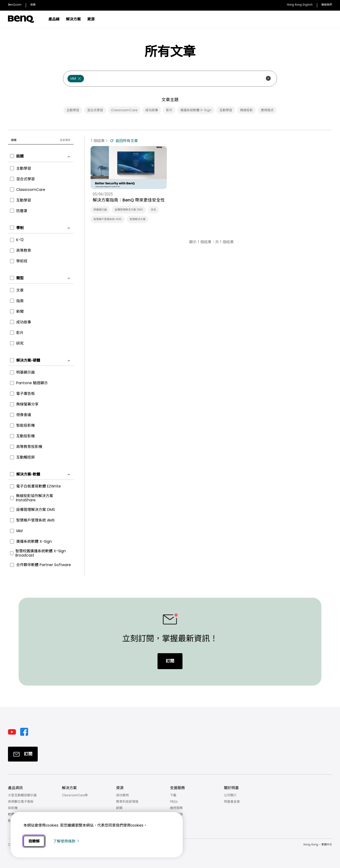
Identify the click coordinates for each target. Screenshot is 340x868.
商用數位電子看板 (21, 802)
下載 (173, 795)
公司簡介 (230, 795)
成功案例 (122, 795)
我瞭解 (34, 841)
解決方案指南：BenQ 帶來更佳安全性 (129, 200)
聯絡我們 (176, 821)
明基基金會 (232, 802)
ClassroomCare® (75, 795)
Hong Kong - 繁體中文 (318, 845)
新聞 (119, 808)
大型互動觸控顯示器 (22, 795)
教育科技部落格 (127, 802)
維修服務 (176, 808)
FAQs (174, 802)
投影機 (13, 808)
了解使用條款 (66, 841)
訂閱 (170, 661)
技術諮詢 (176, 814)
